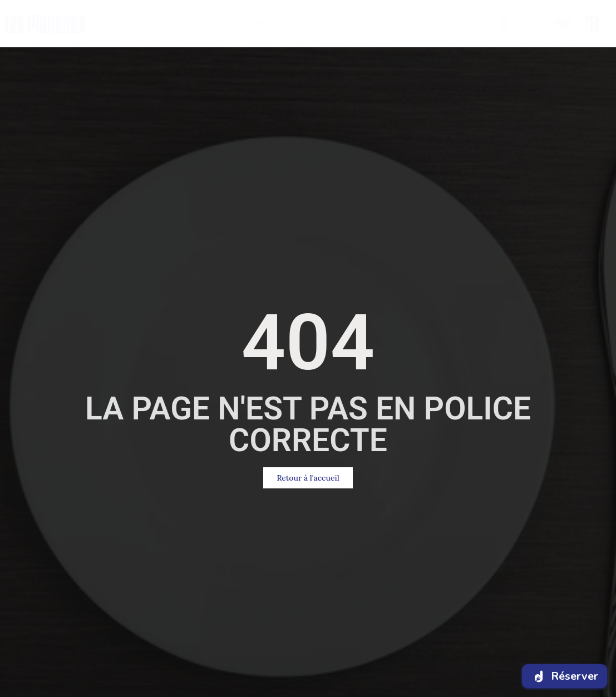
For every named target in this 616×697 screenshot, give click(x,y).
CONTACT (331, 24)
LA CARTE (170, 24)
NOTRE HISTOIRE (233, 24)
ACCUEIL (122, 24)
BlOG (289, 24)
